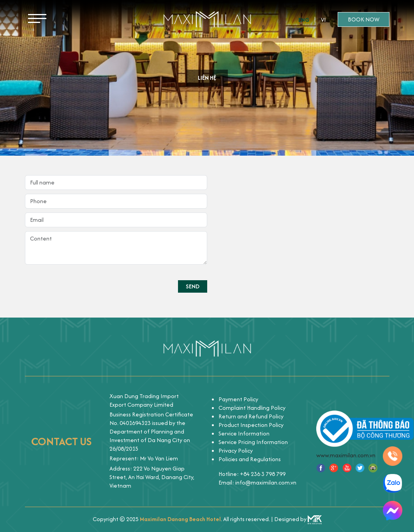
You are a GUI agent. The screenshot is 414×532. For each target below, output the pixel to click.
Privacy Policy (236, 450)
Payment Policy (238, 399)
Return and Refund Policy (251, 416)
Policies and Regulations (250, 459)
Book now (364, 19)
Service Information (244, 433)
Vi (323, 20)
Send (193, 286)
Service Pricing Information (253, 442)
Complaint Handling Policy (252, 408)
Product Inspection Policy (251, 425)
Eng (304, 20)
